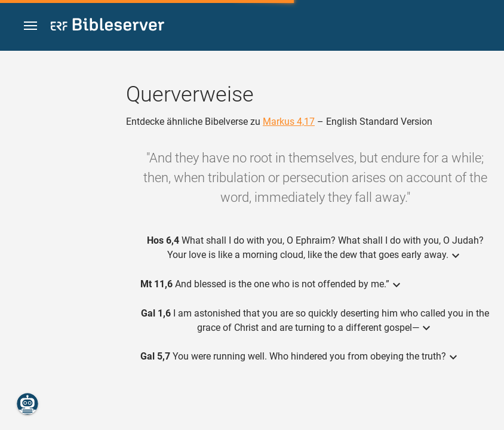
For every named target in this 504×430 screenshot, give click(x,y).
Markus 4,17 (289, 122)
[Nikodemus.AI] (27, 404)
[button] (30, 26)
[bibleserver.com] (107, 27)
